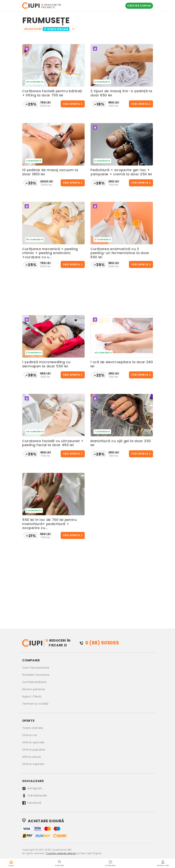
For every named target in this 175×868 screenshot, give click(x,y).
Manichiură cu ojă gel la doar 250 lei (121, 443)
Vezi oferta (71, 104)
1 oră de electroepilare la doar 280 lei (122, 364)
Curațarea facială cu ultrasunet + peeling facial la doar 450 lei (53, 443)
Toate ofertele (33, 728)
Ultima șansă (31, 757)
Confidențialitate (34, 682)
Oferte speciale (33, 742)
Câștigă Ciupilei (139, 6)
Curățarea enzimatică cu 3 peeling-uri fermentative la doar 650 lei (120, 253)
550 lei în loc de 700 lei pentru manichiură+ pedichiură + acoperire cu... (49, 524)
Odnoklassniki (35, 796)
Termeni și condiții (35, 704)
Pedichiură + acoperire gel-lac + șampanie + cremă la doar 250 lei (121, 172)
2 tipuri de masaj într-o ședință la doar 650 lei (121, 93)
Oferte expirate (33, 764)
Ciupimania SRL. (62, 850)
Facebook (32, 803)
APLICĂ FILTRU (47, 29)
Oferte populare (34, 750)
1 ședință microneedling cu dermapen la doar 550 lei (46, 364)
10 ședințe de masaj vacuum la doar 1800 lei (50, 172)
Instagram (32, 788)
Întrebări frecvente (36, 675)
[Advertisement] (88, 290)
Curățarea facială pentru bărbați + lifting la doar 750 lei (52, 93)
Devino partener (34, 689)
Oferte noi (30, 735)
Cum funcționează (36, 668)
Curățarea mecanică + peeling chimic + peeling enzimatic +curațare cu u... (50, 253)
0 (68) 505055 (102, 643)
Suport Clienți (32, 696)
